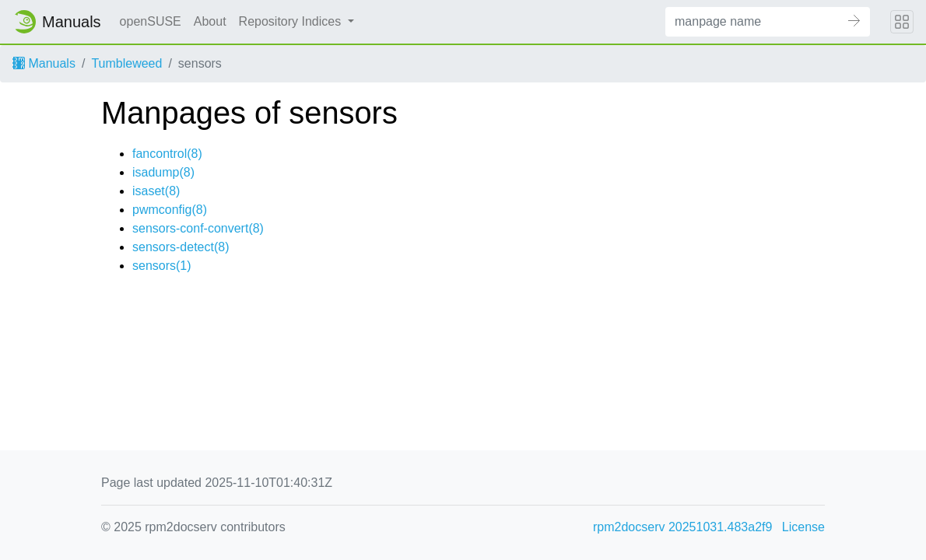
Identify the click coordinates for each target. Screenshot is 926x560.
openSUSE (151, 21)
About (210, 21)
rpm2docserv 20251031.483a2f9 (682, 527)
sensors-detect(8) (181, 247)
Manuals (44, 63)
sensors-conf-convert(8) (198, 228)
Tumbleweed (126, 63)
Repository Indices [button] (292, 21)
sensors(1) (162, 266)
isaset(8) (156, 191)
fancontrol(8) (167, 154)
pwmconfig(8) (170, 210)
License (803, 527)
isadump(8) (163, 172)
